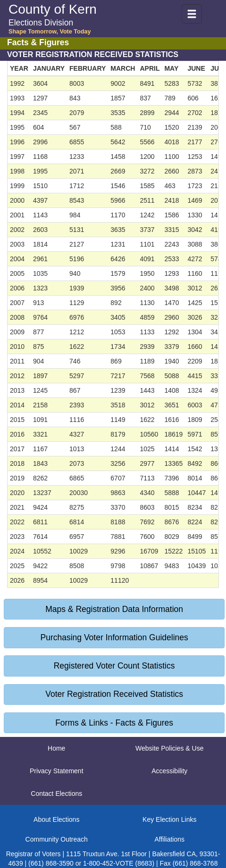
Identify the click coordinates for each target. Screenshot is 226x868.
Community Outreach (57, 839)
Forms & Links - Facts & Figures (114, 723)
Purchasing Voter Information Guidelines (114, 637)
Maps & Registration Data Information (114, 609)
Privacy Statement (57, 771)
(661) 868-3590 (51, 863)
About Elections (56, 819)
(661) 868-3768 (195, 863)
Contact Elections (56, 794)
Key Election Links (169, 819)
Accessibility (169, 771)
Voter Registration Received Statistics (114, 694)
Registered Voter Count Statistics (114, 666)
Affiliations (169, 839)
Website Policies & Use (169, 748)
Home (56, 748)
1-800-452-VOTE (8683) (119, 863)
